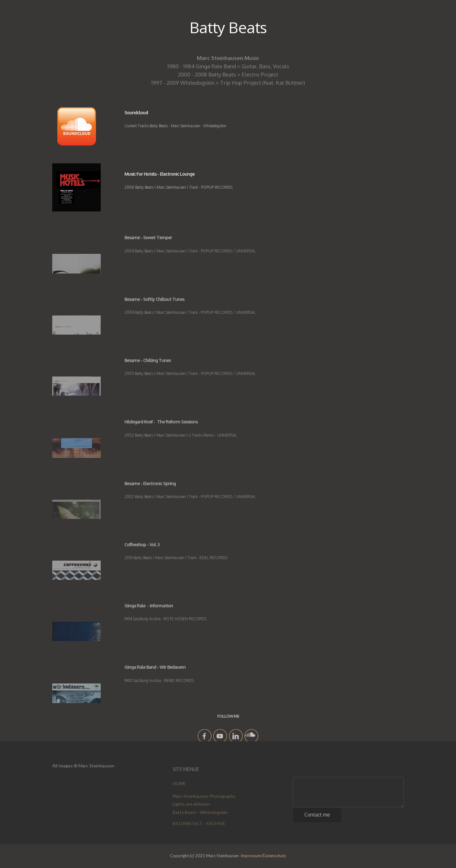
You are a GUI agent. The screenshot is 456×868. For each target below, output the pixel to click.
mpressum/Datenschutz (264, 856)
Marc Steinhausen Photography (204, 802)
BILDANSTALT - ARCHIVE (199, 825)
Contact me (317, 818)
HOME (179, 786)
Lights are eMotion (191, 810)
